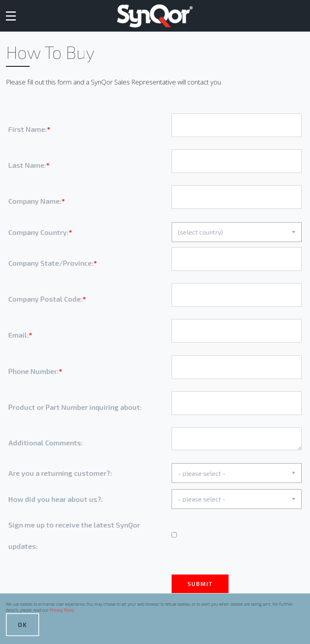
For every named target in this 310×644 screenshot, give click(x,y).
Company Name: (35, 201)
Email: (19, 335)
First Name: (28, 129)
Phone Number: (34, 371)
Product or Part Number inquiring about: (75, 407)
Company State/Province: (51, 263)
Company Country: (39, 232)
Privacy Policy (62, 610)
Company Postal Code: (45, 299)
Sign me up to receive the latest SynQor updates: (74, 535)
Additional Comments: (46, 443)
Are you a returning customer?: (60, 473)
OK (23, 624)
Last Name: (27, 165)
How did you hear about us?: (56, 499)
